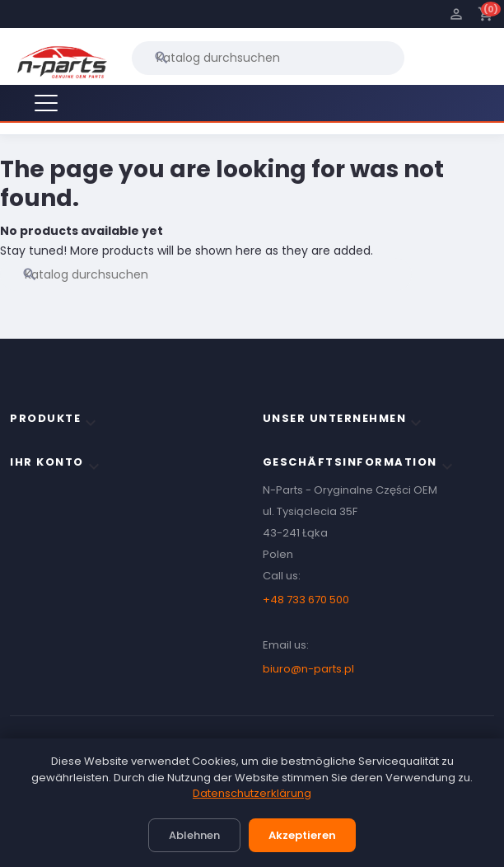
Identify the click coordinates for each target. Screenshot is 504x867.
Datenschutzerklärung (252, 793)
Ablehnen (194, 835)
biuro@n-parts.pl (308, 669)
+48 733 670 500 (306, 600)
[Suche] (268, 58)
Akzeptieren (302, 835)
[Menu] (46, 103)
